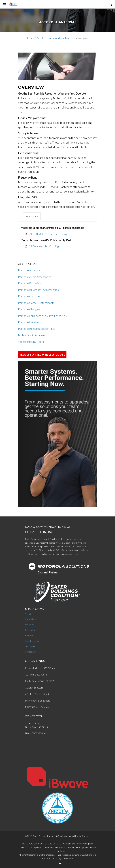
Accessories (56, 38)
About (28, 614)
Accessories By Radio (31, 342)
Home (30, 38)
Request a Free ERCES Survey (41, 668)
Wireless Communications (39, 694)
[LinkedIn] (60, 863)
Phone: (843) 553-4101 (36, 733)
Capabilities (30, 619)
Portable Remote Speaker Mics (37, 329)
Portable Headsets (30, 322)
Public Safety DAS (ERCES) (39, 681)
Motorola (70, 38)
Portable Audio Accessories (35, 277)
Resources (32, 216)
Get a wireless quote (36, 674)
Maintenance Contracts (38, 701)
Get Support (31, 646)
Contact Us (30, 652)
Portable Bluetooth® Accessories (38, 290)
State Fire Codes (33, 641)
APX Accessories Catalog (44, 246)
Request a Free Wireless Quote (42, 355)
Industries (30, 630)
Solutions (42, 38)
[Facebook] (55, 863)
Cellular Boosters (34, 688)
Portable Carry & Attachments (36, 303)
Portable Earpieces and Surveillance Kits (42, 316)
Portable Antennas (29, 270)
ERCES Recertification (37, 707)
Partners (29, 635)
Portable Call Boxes (30, 296)
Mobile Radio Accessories (34, 335)
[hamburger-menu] (4, 4)
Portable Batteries (29, 283)
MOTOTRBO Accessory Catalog (48, 234)
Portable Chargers (29, 309)
